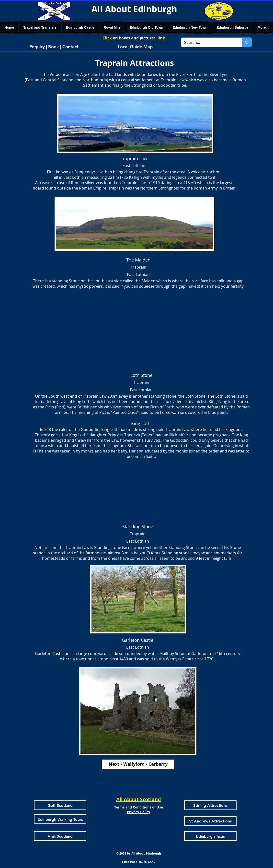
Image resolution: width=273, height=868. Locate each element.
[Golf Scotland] (60, 805)
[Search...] (208, 42)
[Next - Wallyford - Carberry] (138, 764)
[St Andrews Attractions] (210, 821)
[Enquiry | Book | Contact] (54, 47)
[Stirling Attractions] (210, 805)
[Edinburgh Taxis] (210, 836)
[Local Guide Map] (135, 47)
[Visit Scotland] (60, 836)
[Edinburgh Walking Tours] (60, 819)
